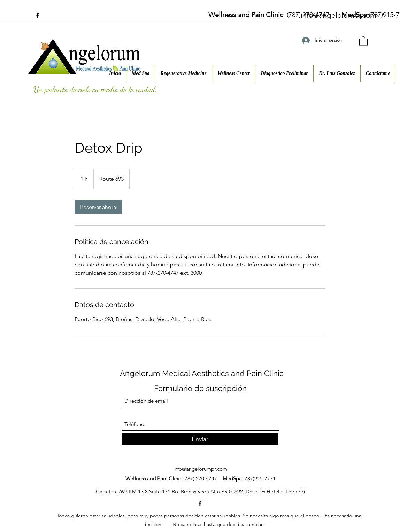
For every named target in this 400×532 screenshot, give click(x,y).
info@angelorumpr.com (339, 15)
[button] (363, 41)
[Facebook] (38, 15)
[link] (98, 207)
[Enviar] (200, 439)
